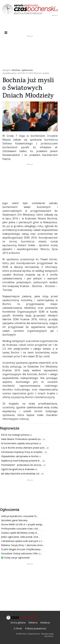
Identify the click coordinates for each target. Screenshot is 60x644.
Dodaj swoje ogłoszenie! (15, 558)
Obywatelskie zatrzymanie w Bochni (20, 456)
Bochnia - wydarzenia (22, 70)
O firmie (18, 628)
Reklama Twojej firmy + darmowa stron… (23, 545)
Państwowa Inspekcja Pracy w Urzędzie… (23, 452)
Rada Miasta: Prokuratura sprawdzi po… (22, 439)
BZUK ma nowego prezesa (15, 435)
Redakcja (45, 623)
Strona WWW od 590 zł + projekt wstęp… (22, 524)
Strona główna (18, 623)
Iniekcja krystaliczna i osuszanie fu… (20, 516)
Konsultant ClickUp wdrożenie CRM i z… (22, 553)
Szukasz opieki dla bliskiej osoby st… (20, 533)
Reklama (33, 623)
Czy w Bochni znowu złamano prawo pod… (24, 448)
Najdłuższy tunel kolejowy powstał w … (22, 461)
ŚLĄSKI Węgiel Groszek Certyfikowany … (22, 549)
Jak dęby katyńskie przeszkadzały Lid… (21, 474)
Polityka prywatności (36, 628)
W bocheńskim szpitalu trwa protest (20, 443)
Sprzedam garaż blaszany (14, 520)
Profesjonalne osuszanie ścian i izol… (20, 529)
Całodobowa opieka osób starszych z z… (22, 541)
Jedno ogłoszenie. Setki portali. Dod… (20, 537)
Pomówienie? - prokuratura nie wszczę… (22, 465)
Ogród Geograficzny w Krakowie (18, 469)
